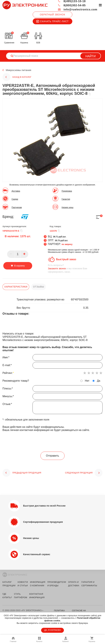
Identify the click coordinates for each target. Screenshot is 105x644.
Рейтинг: (8, 373)
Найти (90, 56)
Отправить (52, 456)
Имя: (52, 358)
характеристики (16, 287)
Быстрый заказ (66, 259)
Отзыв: (52, 408)
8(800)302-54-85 (72, 5)
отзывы (39, 287)
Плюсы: (52, 389)
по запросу (67, 244)
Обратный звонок (52, 15)
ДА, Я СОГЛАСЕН (52, 630)
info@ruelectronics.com (78, 10)
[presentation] (52, 442)
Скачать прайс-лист (52, 21)
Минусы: (52, 397)
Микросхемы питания (19, 70)
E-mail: (52, 366)
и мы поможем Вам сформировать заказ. (75, 268)
